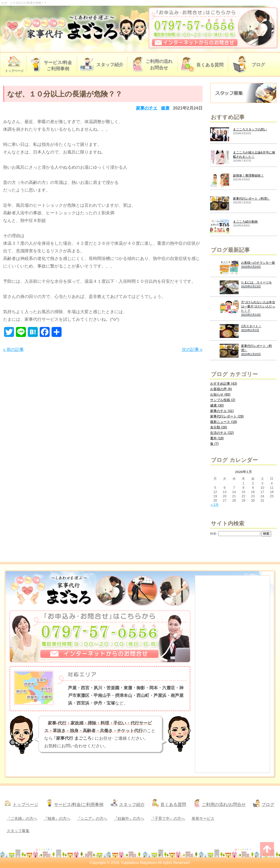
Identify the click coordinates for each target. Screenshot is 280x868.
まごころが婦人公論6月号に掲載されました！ (254, 155)
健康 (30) (217, 405)
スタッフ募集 (18, 831)
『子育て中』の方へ (168, 818)
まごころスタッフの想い (250, 129)
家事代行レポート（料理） (251, 199)
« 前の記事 (13, 350)
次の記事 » (192, 350)
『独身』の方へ (57, 818)
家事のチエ (147, 108)
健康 (165, 108)
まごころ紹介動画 (245, 222)
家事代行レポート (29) (227, 416)
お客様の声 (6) (221, 389)
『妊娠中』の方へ (129, 818)
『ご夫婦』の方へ (22, 818)
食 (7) (214, 444)
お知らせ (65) (220, 394)
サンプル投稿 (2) (223, 400)
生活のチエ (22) (222, 433)
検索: (214, 534)
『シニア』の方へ (92, 818)
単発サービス (203, 818)
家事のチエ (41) (222, 411)
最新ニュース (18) (224, 422)
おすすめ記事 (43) (224, 384)
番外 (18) (217, 438)
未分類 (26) (219, 427)
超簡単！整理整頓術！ (248, 175)
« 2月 (215, 505)
